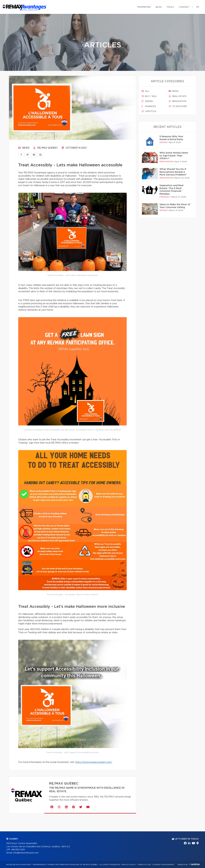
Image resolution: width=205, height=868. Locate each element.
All (145, 91)
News (24, 148)
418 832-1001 (18, 850)
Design (147, 101)
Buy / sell (149, 96)
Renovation (177, 101)
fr (198, 7)
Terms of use (144, 865)
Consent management (163, 865)
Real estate (178, 96)
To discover (178, 106)
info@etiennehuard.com (26, 853)
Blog (159, 7)
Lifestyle (149, 111)
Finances (149, 106)
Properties (144, 7)
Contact (184, 7)
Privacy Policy (129, 865)
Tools (170, 7)
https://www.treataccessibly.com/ (94, 762)
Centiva (194, 864)
